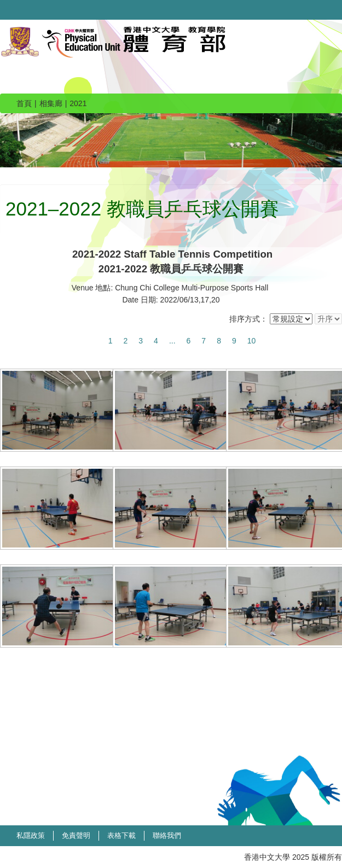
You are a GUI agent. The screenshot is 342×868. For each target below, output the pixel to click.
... (172, 341)
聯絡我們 (167, 835)
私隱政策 (31, 835)
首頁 (24, 103)
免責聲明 (76, 835)
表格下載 (121, 835)
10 (252, 341)
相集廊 (51, 103)
